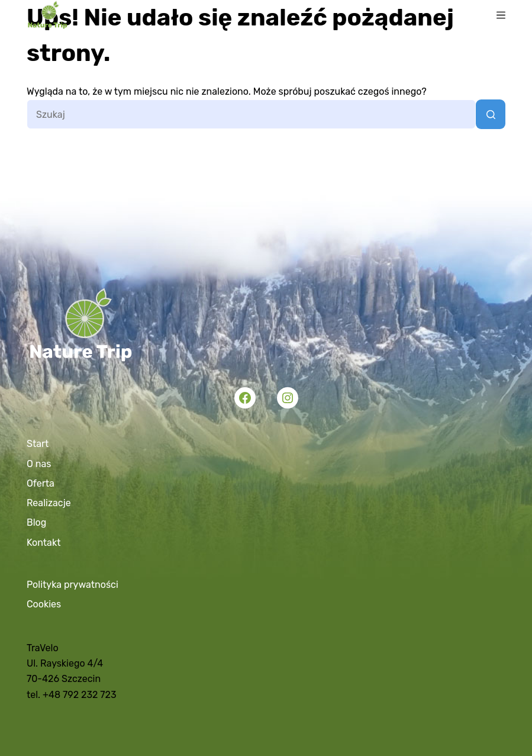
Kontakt (44, 543)
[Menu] (501, 15)
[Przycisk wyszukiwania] (491, 114)
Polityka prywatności (72, 585)
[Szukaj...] (251, 114)
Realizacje (49, 503)
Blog (36, 522)
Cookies (44, 604)
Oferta (41, 483)
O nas (39, 464)
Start (38, 444)
